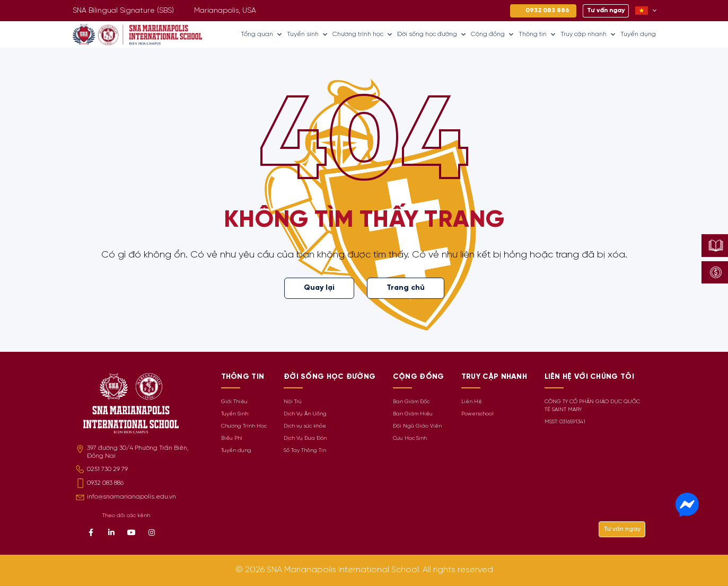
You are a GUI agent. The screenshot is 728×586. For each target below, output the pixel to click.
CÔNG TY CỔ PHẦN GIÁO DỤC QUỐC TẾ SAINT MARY (592, 406)
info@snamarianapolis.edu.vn (131, 497)
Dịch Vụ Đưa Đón (305, 438)
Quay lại (319, 288)
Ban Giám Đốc (411, 402)
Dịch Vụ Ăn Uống (305, 414)
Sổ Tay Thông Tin (305, 451)
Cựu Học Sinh (410, 438)
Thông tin (537, 34)
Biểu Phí (232, 438)
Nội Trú (293, 402)
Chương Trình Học (244, 426)
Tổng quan (262, 34)
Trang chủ (406, 288)
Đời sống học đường (432, 34)
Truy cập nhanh (588, 34)
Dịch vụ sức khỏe (305, 426)
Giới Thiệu (234, 402)
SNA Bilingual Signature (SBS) (123, 11)
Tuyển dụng (638, 34)
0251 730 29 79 (107, 469)
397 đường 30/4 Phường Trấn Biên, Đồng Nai (138, 452)
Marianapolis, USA (225, 11)
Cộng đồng (493, 34)
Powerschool (477, 414)
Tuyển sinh (308, 34)
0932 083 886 (105, 483)
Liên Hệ (472, 402)
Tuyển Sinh (235, 414)
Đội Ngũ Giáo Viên (417, 426)
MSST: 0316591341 (565, 422)
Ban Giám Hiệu (413, 414)
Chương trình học (363, 34)
